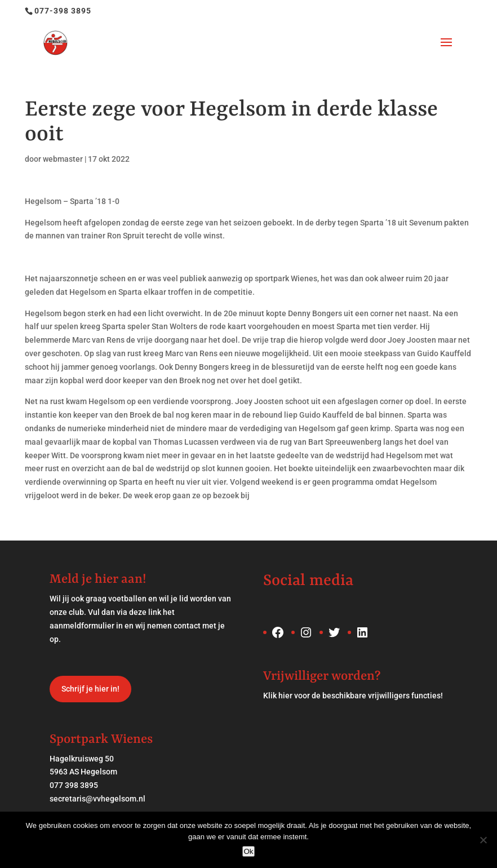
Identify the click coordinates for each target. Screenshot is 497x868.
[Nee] (483, 840)
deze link (145, 612)
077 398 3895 (74, 785)
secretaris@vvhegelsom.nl (97, 799)
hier (285, 696)
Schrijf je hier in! (90, 689)
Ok (248, 851)
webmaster (63, 159)
